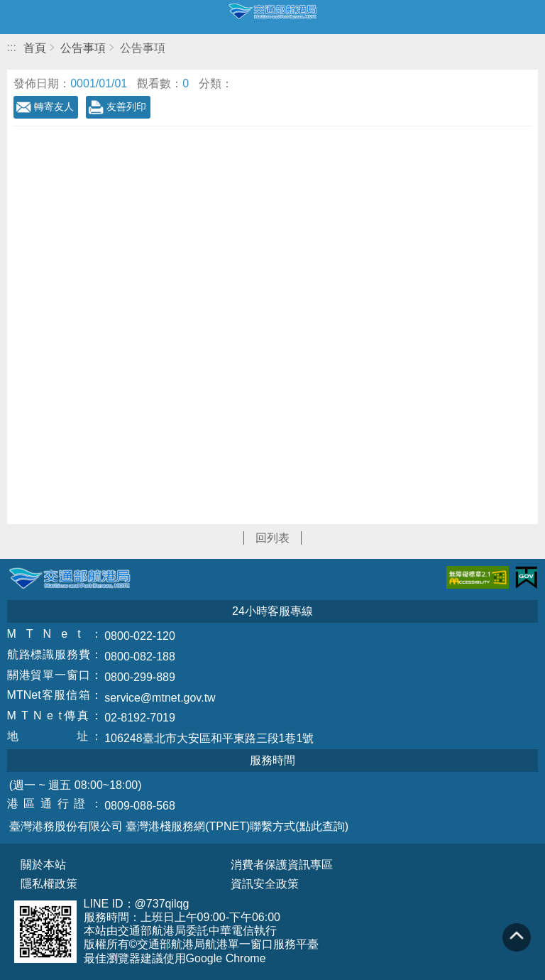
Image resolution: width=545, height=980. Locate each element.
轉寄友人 (54, 107)
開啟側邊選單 (17, 17)
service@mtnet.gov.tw (160, 698)
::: (12, 47)
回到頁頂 (517, 937)
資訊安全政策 (265, 884)
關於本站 (43, 865)
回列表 (272, 538)
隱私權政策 (49, 884)
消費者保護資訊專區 (282, 865)
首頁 (35, 48)
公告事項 (83, 48)
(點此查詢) (322, 826)
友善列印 (126, 107)
